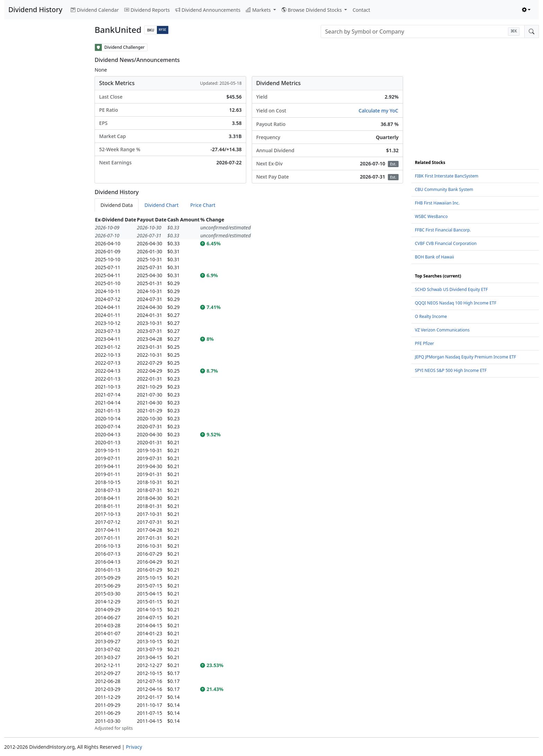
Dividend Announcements (208, 10)
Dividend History (35, 10)
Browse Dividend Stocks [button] (312, 10)
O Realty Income (431, 316)
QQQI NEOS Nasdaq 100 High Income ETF (456, 303)
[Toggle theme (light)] (526, 10)
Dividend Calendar (95, 10)
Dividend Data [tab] (117, 205)
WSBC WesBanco (431, 216)
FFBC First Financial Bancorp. (443, 230)
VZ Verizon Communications (442, 330)
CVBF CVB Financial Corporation (446, 243)
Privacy (134, 747)
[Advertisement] (45, 147)
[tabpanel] (249, 474)
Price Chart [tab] (203, 205)
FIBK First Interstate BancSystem (447, 176)
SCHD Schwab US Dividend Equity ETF (451, 289)
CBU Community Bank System (444, 189)
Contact (361, 10)
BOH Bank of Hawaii (434, 257)
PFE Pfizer (424, 343)
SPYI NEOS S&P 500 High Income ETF (451, 370)
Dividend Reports (147, 10)
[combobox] (423, 31)
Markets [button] (259, 10)
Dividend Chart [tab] (161, 205)
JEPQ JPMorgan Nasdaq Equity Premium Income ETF (465, 357)
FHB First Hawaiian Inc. (437, 203)
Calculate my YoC (379, 111)
